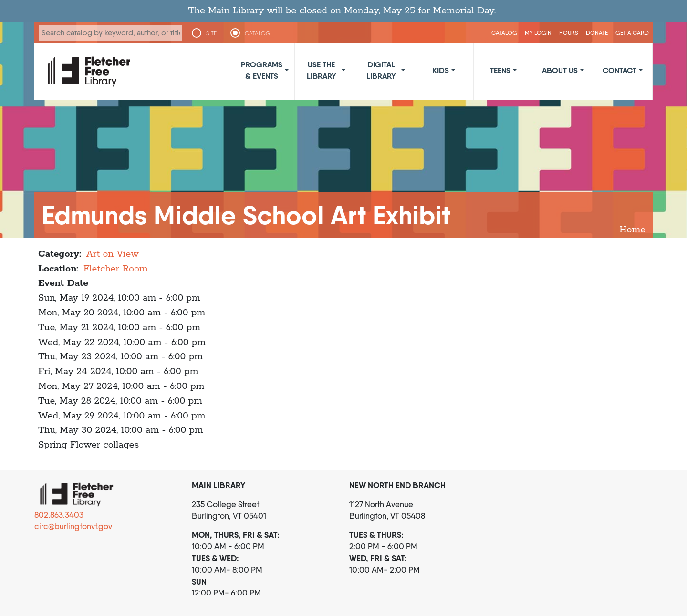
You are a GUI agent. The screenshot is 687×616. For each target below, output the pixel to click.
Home (632, 230)
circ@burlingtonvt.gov (73, 526)
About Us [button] (560, 70)
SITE (211, 33)
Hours (569, 33)
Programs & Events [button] (262, 70)
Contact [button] (619, 70)
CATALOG (258, 33)
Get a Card (632, 33)
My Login (538, 33)
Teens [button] (500, 70)
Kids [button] (441, 70)
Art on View (113, 254)
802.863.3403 (59, 515)
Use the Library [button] (322, 70)
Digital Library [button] (381, 70)
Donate (597, 33)
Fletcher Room (116, 269)
